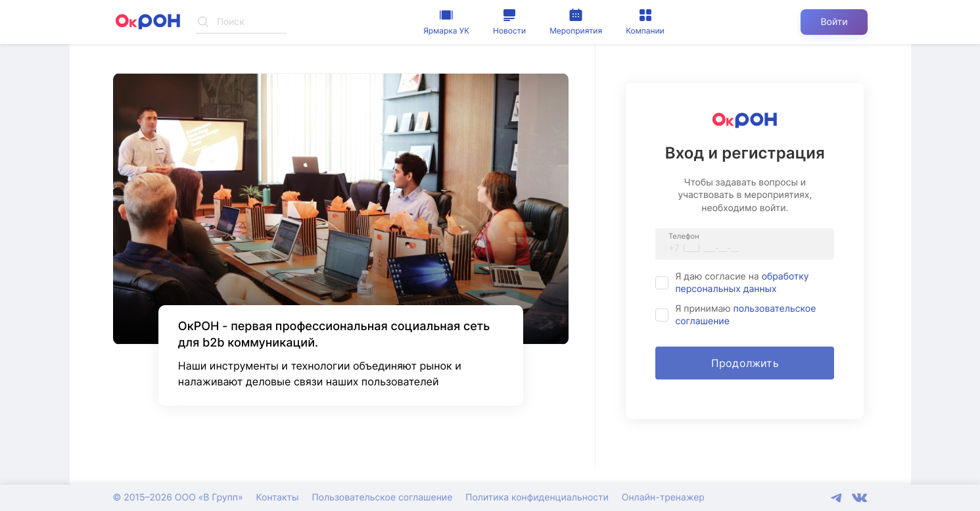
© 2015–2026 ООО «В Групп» (178, 498)
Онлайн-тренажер (663, 498)
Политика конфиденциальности (537, 498)
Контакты (278, 498)
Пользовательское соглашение (382, 498)
